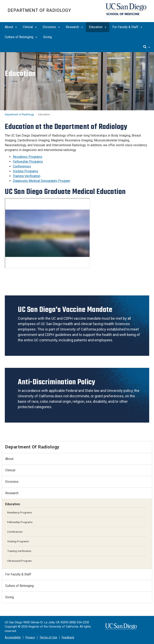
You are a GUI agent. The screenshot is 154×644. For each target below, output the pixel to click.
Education (98, 27)
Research (74, 27)
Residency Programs (28, 157)
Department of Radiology (39, 10)
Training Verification (27, 176)
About (11, 27)
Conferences (22, 166)
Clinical (30, 27)
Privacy (30, 637)
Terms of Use (48, 637)
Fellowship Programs (28, 162)
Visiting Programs (25, 171)
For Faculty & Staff (127, 27)
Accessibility (13, 637)
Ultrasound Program (19, 561)
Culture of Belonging (21, 37)
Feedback (68, 637)
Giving (47, 37)
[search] (147, 47)
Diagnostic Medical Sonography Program (42, 181)
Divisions (51, 27)
